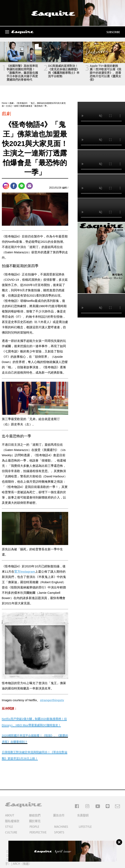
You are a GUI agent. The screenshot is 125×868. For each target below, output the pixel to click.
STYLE (9, 827)
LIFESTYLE (85, 827)
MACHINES (61, 827)
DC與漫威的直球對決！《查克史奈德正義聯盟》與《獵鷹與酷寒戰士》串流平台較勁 (64, 71)
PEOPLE (34, 827)
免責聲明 (83, 815)
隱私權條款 (12, 821)
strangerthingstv (52, 700)
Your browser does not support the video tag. (101, 114)
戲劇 (12, 103)
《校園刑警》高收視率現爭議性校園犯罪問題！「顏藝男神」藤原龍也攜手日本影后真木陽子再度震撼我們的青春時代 (22, 73)
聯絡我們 (35, 815)
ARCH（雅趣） (22, 864)
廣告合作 (59, 815)
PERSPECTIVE (38, 832)
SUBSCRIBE (113, 32)
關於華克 (35, 821)
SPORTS (59, 832)
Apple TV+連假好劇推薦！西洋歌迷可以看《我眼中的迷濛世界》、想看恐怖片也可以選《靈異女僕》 (105, 73)
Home (5, 103)
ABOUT (10, 815)
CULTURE (11, 832)
